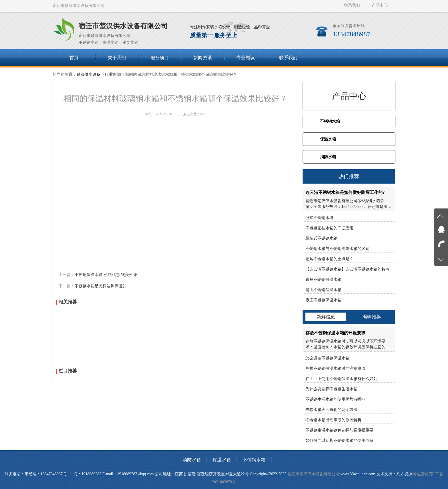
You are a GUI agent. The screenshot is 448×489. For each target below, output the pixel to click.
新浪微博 (100, 262)
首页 (74, 58)
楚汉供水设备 (89, 74)
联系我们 (352, 5)
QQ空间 (85, 262)
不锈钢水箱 (330, 121)
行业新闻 (113, 74)
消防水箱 (328, 157)
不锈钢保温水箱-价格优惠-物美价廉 (106, 275)
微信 (140, 262)
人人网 (130, 262)
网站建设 (420, 474)
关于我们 (117, 58)
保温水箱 (328, 139)
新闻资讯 (203, 58)
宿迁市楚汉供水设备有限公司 (313, 474)
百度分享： (68, 262)
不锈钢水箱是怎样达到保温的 (101, 286)
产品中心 (380, 5)
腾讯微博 (116, 262)
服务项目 (160, 58)
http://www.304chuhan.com (80, 250)
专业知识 (245, 58)
